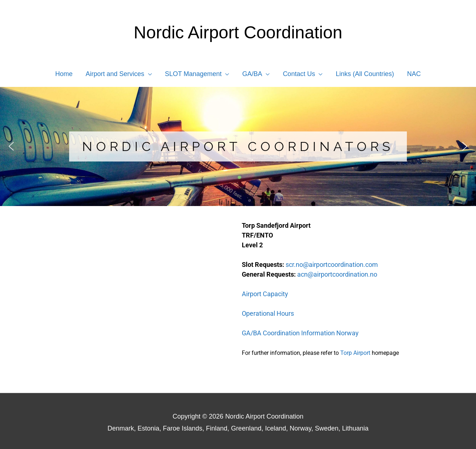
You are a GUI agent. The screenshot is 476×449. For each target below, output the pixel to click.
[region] (238, 146)
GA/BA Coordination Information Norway (300, 333)
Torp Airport (355, 353)
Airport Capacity (265, 294)
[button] (119, 74)
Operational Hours (268, 313)
